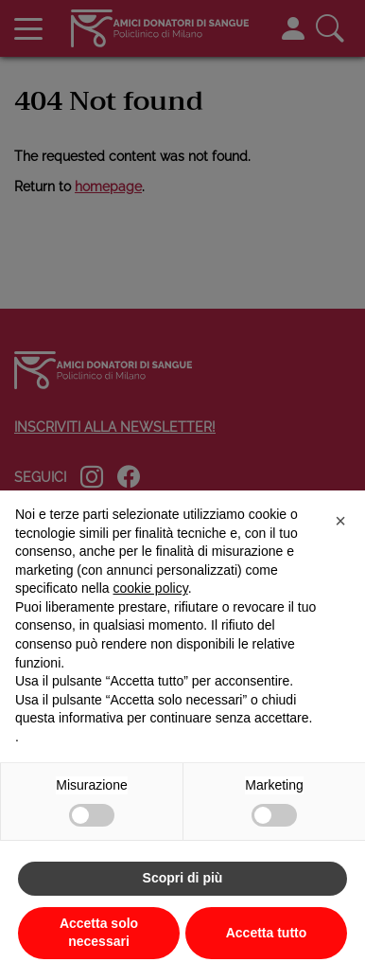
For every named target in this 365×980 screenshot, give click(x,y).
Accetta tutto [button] (267, 933)
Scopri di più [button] (183, 878)
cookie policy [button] (151, 588)
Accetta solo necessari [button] (99, 933)
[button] (340, 521)
